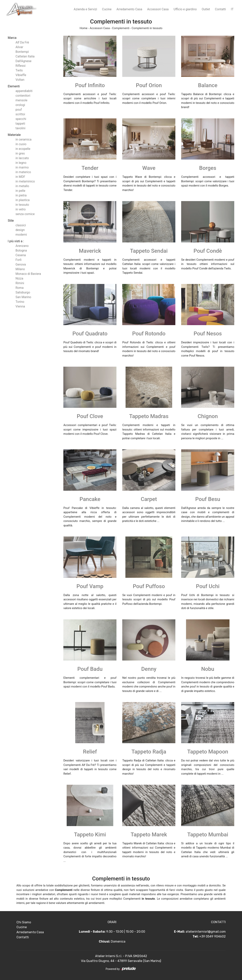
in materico (23, 172)
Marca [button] (12, 38)
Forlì (19, 260)
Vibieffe (21, 75)
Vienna (20, 306)
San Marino (23, 297)
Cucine (107, 9)
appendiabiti (24, 91)
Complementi (121, 28)
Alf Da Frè (22, 42)
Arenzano (22, 246)
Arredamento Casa (129, 9)
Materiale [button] (14, 135)
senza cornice (25, 214)
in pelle (20, 191)
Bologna (21, 250)
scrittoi (20, 114)
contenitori (23, 96)
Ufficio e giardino (185, 9)
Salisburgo (23, 292)
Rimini (20, 283)
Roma (20, 288)
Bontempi (22, 52)
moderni (21, 235)
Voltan (20, 80)
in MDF (20, 177)
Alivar (19, 47)
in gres (20, 153)
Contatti (220, 9)
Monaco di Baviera (28, 274)
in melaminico (25, 181)
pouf (19, 110)
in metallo (22, 186)
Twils (19, 70)
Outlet (206, 9)
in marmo (22, 167)
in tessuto (22, 205)
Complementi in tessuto (147, 28)
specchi (21, 119)
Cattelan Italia (25, 56)
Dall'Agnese (23, 61)
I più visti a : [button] (16, 241)
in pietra (21, 195)
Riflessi (21, 66)
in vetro (21, 209)
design (20, 230)
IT (232, 9)
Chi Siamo (24, 922)
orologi (20, 105)
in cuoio (21, 144)
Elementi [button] (14, 86)
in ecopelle (23, 149)
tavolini (20, 128)
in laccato (22, 158)
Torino (20, 302)
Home (84, 28)
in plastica (23, 200)
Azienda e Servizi (85, 9)
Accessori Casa (158, 9)
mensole (21, 100)
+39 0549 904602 (212, 936)
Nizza (19, 278)
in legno (21, 163)
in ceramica (23, 139)
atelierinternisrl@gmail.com (206, 932)
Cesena (21, 255)
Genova (21, 264)
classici (21, 225)
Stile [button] (11, 221)
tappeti (20, 124)
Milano (20, 269)
